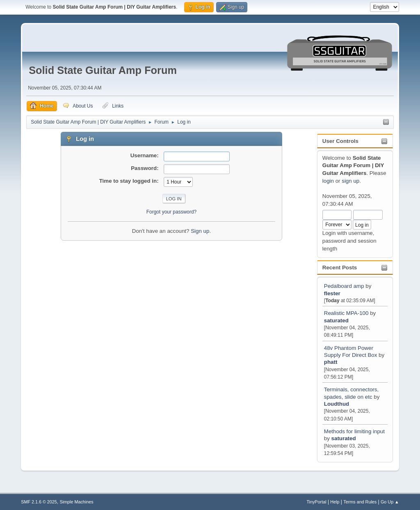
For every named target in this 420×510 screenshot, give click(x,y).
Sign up (200, 231)
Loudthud (337, 404)
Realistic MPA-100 (346, 313)
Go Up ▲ (390, 502)
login (328, 181)
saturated (336, 320)
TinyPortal (316, 502)
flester (332, 293)
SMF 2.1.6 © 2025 (39, 502)
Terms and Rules (360, 502)
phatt (331, 362)
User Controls (340, 141)
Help (335, 502)
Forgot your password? (172, 212)
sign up (350, 181)
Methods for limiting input (354, 431)
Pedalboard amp (344, 286)
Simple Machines (77, 502)
